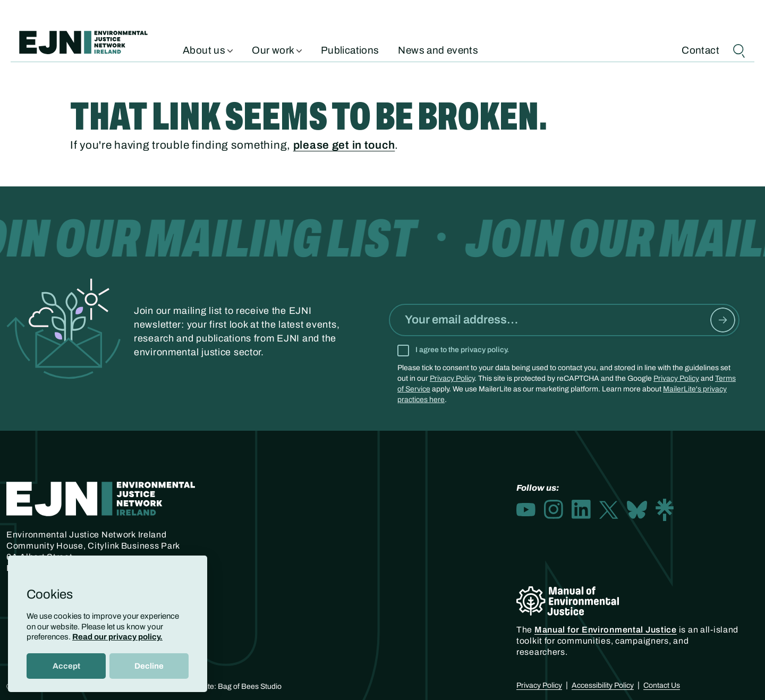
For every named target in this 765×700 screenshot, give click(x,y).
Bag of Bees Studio (250, 686)
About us (208, 49)
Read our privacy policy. (117, 637)
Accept (66, 666)
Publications (350, 49)
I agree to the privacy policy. (462, 350)
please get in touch (344, 145)
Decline (149, 666)
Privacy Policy (452, 378)
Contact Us (662, 685)
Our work (277, 49)
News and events (438, 49)
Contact (700, 49)
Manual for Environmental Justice (606, 630)
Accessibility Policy (603, 685)
